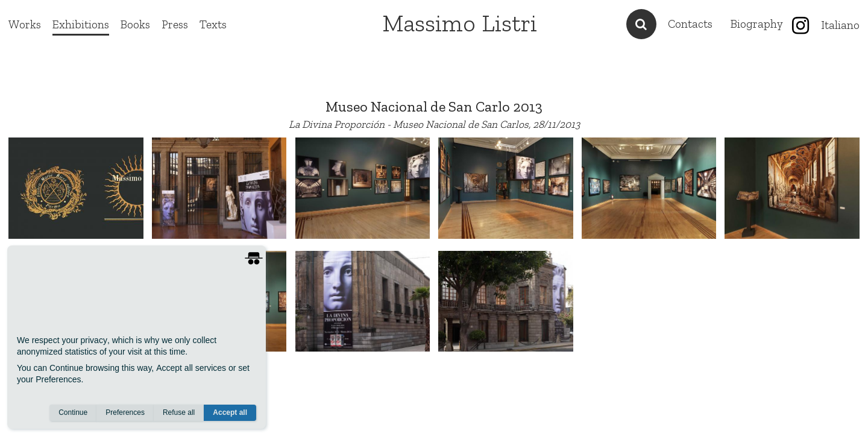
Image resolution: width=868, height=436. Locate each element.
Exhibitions (81, 24)
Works (25, 24)
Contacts (690, 24)
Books (135, 24)
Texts (213, 24)
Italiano (840, 25)
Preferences (125, 412)
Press (175, 24)
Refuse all (179, 412)
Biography (757, 24)
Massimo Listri (460, 23)
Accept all (230, 412)
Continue (73, 412)
